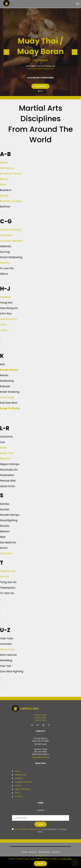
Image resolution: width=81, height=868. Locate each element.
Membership (20, 775)
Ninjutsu (5, 459)
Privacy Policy (41, 715)
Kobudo (5, 386)
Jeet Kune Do (8, 319)
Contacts (55, 852)
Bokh (3, 184)
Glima (4, 274)
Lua (2, 442)
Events (18, 786)
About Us (33, 852)
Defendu (6, 246)
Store (17, 793)
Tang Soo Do (8, 582)
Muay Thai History (23, 789)
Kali (2, 364)
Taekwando (8, 571)
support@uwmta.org (41, 757)
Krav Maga (7, 397)
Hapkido (5, 297)
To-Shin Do (7, 593)
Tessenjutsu (8, 588)
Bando (4, 179)
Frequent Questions (24, 782)
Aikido (4, 162)
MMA (3, 448)
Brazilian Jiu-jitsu (11, 201)
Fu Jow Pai (7, 268)
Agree (40, 863)
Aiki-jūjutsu (7, 168)
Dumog (5, 252)
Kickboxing (7, 381)
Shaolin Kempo (10, 515)
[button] (6, 52)
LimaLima (6, 437)
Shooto (5, 526)
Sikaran (5, 531)
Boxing (4, 196)
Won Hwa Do (8, 655)
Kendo (4, 375)
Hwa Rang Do (9, 308)
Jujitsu (4, 330)
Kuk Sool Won (9, 403)
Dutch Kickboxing (11, 257)
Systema (6, 553)
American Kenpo (11, 173)
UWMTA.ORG (30, 709)
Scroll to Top (41, 856)
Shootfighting (9, 520)
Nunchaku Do (9, 470)
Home (17, 771)
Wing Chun (7, 649)
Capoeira (6, 235)
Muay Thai (7, 453)
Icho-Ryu (6, 313)
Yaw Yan (6, 666)
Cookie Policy (41, 720)
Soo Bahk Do (8, 542)
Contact (19, 796)
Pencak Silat (8, 481)
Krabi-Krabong (10, 392)
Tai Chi (4, 577)
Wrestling (6, 660)
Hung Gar (6, 303)
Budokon (6, 190)
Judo (3, 324)
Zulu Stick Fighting (12, 671)
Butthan (5, 206)
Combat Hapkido (11, 241)
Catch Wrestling (11, 230)
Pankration (7, 475)
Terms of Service (49, 829)
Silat (3, 537)
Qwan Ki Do (7, 486)
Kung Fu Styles (10, 408)
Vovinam (6, 644)
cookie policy (66, 859)
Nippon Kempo (10, 464)
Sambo (5, 504)
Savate (5, 509)
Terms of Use (41, 718)
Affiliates (19, 778)
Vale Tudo (7, 638)
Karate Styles (9, 370)
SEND (41, 824)
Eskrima (5, 263)
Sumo (4, 548)
